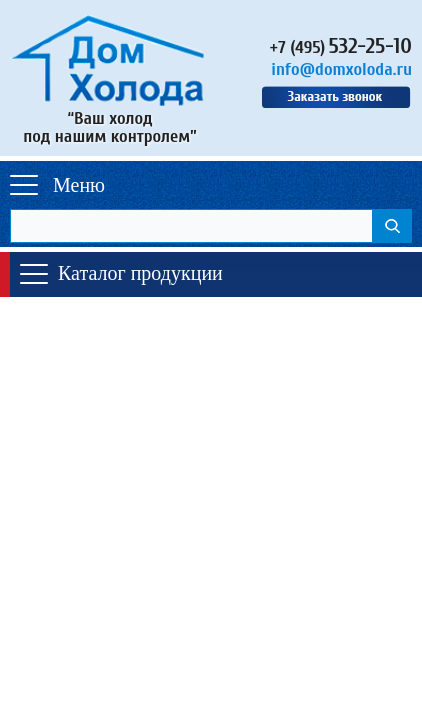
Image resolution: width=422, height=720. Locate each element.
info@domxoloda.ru (341, 69)
